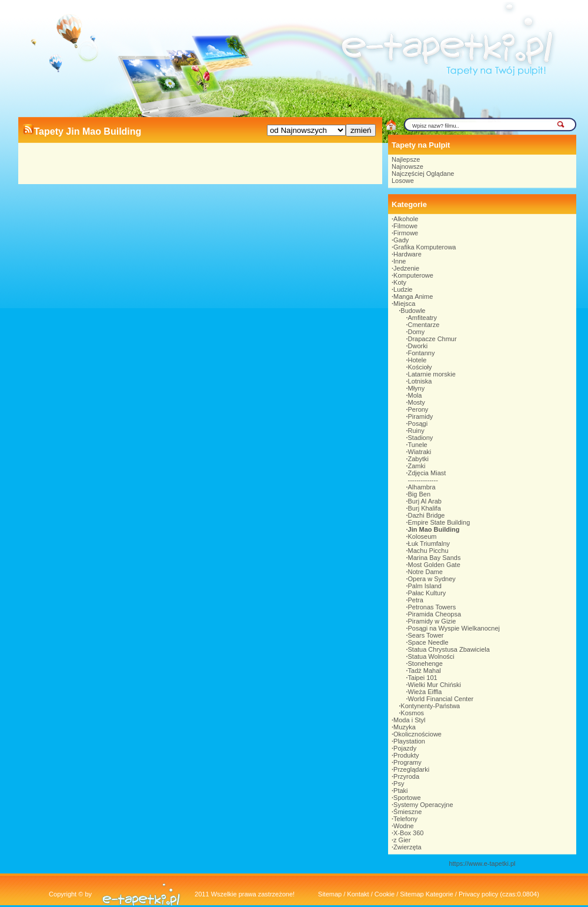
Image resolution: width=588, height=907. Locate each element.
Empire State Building (439, 522)
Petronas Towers (432, 607)
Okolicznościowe (417, 734)
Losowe (403, 181)
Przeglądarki (411, 769)
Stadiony (421, 438)
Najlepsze (406, 159)
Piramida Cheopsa (435, 614)
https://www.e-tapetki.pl (482, 863)
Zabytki (418, 459)
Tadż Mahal (425, 671)
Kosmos (412, 713)
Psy (399, 783)
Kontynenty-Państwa (430, 706)
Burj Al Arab (425, 501)
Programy (407, 762)
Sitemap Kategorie (427, 894)
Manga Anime (413, 296)
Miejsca (404, 304)
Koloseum (422, 536)
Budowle (413, 311)
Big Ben (420, 494)
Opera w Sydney (432, 579)
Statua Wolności (431, 656)
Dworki (418, 346)
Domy (417, 332)
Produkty (406, 755)
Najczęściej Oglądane (423, 174)
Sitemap (330, 894)
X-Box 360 (408, 833)
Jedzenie (406, 268)
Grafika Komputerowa (425, 247)
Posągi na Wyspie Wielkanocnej (454, 628)
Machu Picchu (428, 551)
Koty (400, 282)
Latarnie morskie (432, 374)
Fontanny (422, 353)
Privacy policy (478, 894)
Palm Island (425, 586)
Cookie (385, 894)
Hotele (417, 360)
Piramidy (421, 416)
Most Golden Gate (434, 565)
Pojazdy (405, 748)
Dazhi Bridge (427, 515)
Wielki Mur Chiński (435, 685)
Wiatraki (420, 452)
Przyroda (406, 776)
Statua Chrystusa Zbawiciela (449, 649)
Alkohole (406, 219)
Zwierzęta (407, 847)
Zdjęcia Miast (427, 473)
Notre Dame (425, 572)
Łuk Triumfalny (429, 543)
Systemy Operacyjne (423, 805)
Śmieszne (407, 812)
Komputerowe (413, 275)
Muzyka (405, 727)
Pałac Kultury (427, 593)
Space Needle (428, 642)
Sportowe (407, 798)
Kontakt (358, 894)
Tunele (418, 445)
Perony (418, 409)
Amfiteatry (423, 318)
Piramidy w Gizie (432, 621)
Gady (401, 240)
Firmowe (406, 233)
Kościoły (420, 367)
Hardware (407, 254)
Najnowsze (407, 166)
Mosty (417, 402)
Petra (416, 600)
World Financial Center (441, 699)
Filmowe (405, 226)
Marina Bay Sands (435, 558)
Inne (400, 261)
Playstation (409, 741)
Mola (415, 395)
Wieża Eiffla (425, 692)
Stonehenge (425, 663)
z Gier (402, 840)
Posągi (418, 424)
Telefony (405, 819)
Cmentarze (424, 325)
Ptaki (400, 791)
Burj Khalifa (425, 508)
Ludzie (403, 289)
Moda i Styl (409, 720)
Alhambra (422, 487)
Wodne (404, 826)
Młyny (417, 388)
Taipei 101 (423, 678)
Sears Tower (426, 635)
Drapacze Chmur (432, 339)
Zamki (417, 466)
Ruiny (416, 431)
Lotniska (420, 381)
